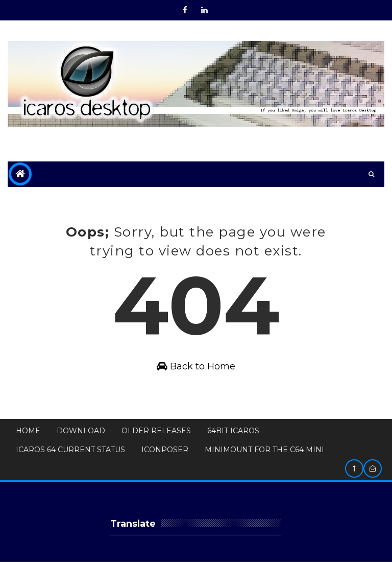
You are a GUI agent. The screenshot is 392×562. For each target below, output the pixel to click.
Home (28, 431)
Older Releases (156, 431)
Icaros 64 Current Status (70, 450)
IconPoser (165, 450)
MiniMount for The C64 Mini (264, 450)
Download (81, 431)
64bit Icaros (233, 431)
